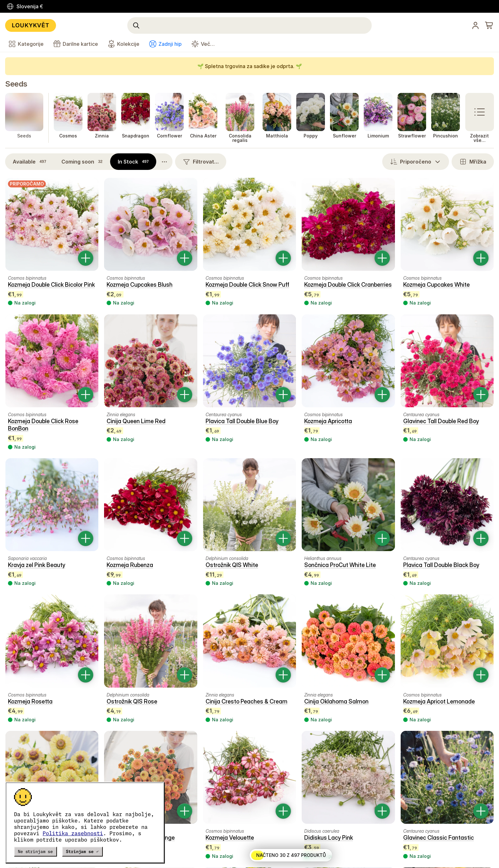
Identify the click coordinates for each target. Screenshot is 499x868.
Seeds (16, 84)
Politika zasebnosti (73, 833)
